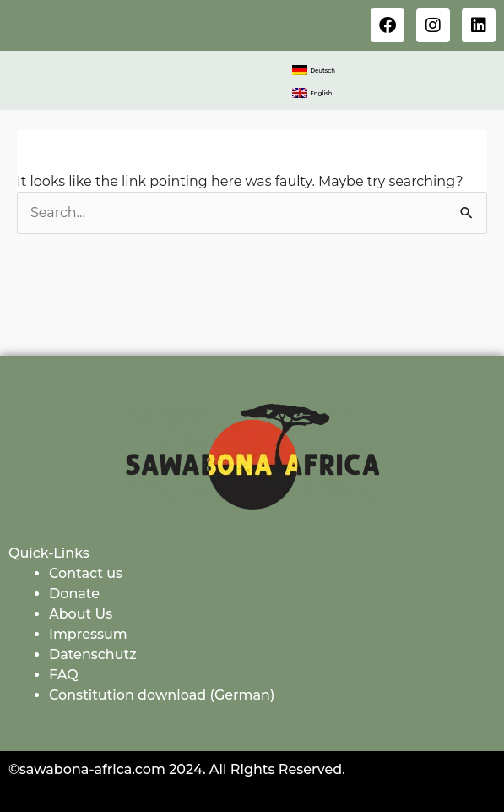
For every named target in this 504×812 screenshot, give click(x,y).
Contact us (86, 573)
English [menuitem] (321, 93)
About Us (81, 614)
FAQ (64, 675)
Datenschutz (93, 654)
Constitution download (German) (162, 695)
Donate (74, 594)
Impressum (88, 634)
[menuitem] (314, 71)
